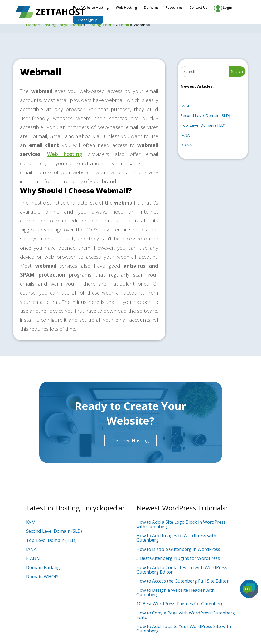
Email (124, 25)
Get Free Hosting (130, 440)
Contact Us (198, 8)
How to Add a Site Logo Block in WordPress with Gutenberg (181, 524)
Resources (174, 8)
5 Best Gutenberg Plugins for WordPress (178, 558)
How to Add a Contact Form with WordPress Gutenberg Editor (182, 570)
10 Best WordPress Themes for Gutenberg (180, 603)
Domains (151, 8)
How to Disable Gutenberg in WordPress (178, 549)
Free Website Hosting (91, 8)
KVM (185, 106)
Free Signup (88, 20)
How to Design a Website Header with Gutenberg (175, 592)
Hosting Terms (101, 25)
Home (32, 25)
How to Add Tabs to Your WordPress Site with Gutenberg (184, 628)
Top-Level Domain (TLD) (203, 125)
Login (223, 8)
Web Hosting (126, 8)
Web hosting (65, 154)
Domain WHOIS (42, 577)
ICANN (187, 145)
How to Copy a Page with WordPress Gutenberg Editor (186, 615)
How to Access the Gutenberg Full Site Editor (182, 581)
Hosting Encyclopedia (62, 25)
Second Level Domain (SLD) (205, 115)
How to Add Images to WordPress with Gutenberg (176, 538)
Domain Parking (43, 567)
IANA (185, 135)
